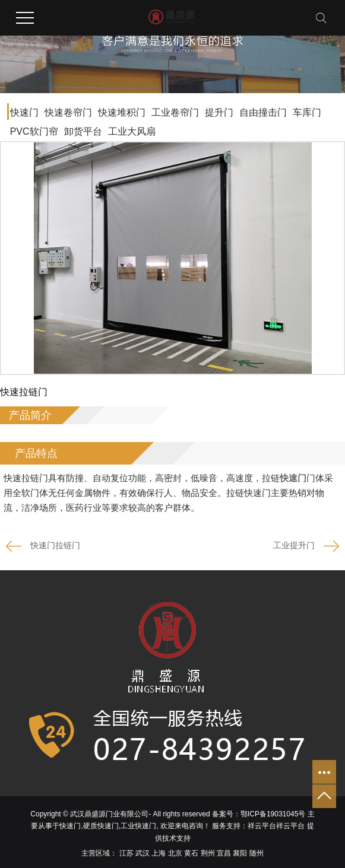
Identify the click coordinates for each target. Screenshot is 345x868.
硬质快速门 (101, 826)
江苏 (126, 853)
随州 (257, 853)
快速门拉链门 (55, 545)
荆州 (208, 853)
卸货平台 (83, 131)
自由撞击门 (263, 112)
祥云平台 (262, 826)
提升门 (219, 112)
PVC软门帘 (34, 131)
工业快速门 (138, 826)
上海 (159, 853)
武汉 (143, 853)
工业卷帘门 (175, 112)
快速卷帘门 (68, 112)
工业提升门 (294, 545)
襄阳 (240, 853)
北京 (175, 853)
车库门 (307, 112)
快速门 (24, 112)
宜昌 (224, 853)
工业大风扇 (132, 131)
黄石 (191, 853)
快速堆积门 (122, 112)
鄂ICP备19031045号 (273, 814)
